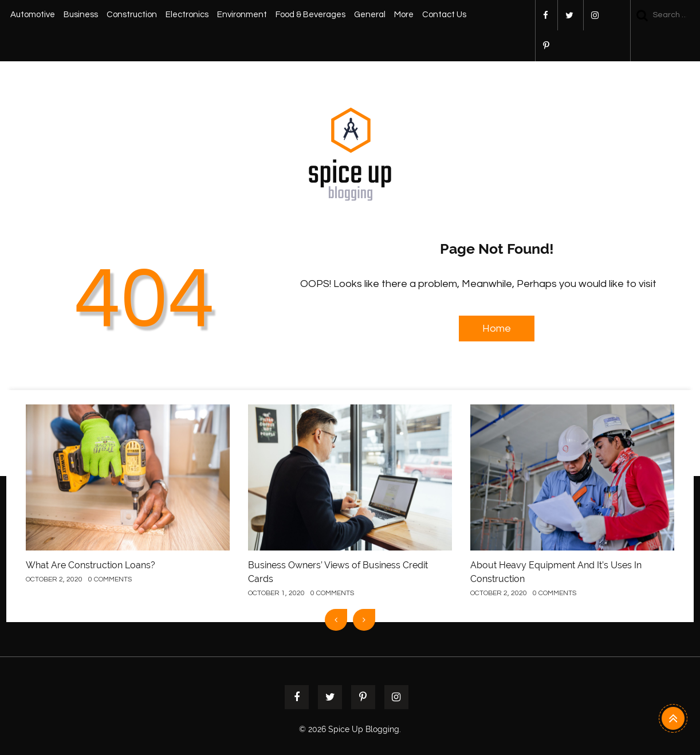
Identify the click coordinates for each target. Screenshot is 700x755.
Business (81, 15)
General (370, 15)
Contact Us (444, 15)
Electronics (187, 15)
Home (497, 329)
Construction (132, 15)
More (404, 15)
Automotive (33, 15)
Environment (242, 15)
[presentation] (336, 620)
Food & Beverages (310, 15)
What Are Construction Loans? (91, 565)
